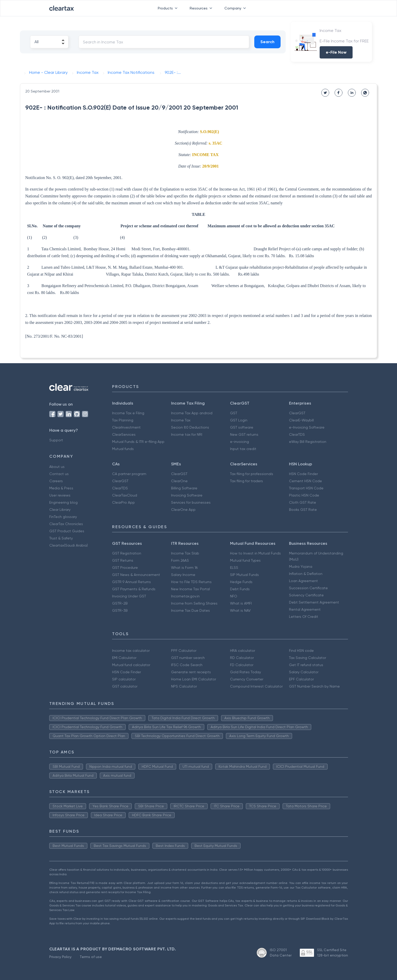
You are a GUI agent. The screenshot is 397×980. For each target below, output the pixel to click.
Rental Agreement (305, 609)
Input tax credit (243, 449)
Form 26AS (180, 560)
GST (234, 413)
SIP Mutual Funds (244, 575)
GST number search (188, 658)
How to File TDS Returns (191, 582)
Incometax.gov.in (185, 596)
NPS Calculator (184, 686)
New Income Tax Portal (190, 589)
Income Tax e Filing (128, 413)
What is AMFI (241, 603)
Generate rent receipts (191, 672)
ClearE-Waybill (301, 420)
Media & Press (61, 488)
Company (236, 8)
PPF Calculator (184, 651)
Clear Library (60, 510)
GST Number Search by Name (314, 686)
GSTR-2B (120, 603)
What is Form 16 (184, 568)
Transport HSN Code (306, 488)
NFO (234, 596)
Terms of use (91, 957)
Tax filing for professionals (252, 474)
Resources (202, 8)
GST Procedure (125, 568)
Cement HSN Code (305, 481)
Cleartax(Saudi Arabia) (69, 545)
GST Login (239, 420)
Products (169, 8)
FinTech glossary (63, 517)
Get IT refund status (306, 665)
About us (57, 467)
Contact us (59, 474)
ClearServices (124, 434)
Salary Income (183, 575)
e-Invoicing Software (307, 427)
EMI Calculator (124, 658)
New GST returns (244, 434)
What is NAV (240, 610)
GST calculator (125, 686)
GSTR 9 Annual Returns (131, 582)
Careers (56, 481)
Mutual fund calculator (131, 665)
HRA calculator (243, 651)
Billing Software (184, 488)
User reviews (60, 495)
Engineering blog (63, 502)
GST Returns (123, 560)
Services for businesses (191, 502)
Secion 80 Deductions (190, 427)
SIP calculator (124, 679)
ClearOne (179, 481)
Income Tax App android (192, 413)
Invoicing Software (187, 495)
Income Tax (181, 420)
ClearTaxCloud (125, 495)
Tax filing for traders (246, 481)
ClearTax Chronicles (66, 524)
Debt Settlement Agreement (314, 602)
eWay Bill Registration (308, 442)
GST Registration (127, 553)
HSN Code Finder (303, 474)
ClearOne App (183, 510)
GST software (242, 427)
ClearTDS (297, 434)
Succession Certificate (308, 588)
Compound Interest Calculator (256, 686)
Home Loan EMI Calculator (194, 679)
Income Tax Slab (185, 553)
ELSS (234, 568)
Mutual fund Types (245, 560)
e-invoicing (239, 442)
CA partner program (129, 474)
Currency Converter (247, 679)
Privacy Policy (60, 957)
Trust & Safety (61, 538)
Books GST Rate (303, 510)
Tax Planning (123, 420)
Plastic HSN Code (304, 495)
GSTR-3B (120, 610)
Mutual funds (123, 449)
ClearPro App (123, 502)
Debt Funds (240, 589)
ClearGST (297, 413)
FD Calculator (242, 665)
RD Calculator (242, 658)
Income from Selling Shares (194, 603)
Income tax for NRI (187, 434)
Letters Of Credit (304, 617)
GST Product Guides (67, 531)
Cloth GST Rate (303, 502)
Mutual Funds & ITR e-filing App (138, 442)
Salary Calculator (304, 672)
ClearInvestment (126, 427)
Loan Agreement (303, 581)
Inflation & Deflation (306, 574)
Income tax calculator (131, 651)
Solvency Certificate (306, 595)
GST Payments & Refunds (134, 589)
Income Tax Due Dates (190, 610)
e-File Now (336, 52)
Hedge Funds (241, 582)
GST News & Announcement (136, 575)
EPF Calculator (301, 679)
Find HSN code (301, 651)
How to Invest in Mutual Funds (255, 553)
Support (56, 440)
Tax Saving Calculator (308, 658)
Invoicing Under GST (129, 596)
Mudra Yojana (301, 566)
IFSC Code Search (187, 665)
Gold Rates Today (245, 672)
